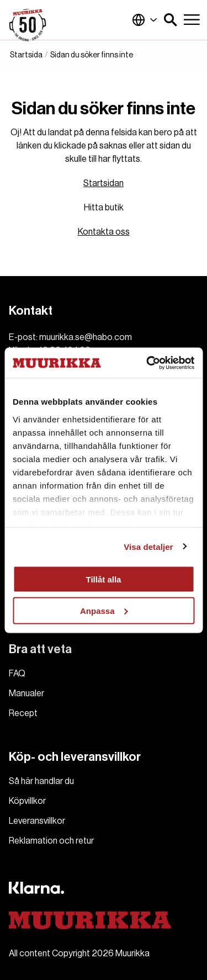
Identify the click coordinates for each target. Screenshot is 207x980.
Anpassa (104, 610)
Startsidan (104, 183)
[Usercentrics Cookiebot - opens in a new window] (147, 363)
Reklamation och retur (51, 841)
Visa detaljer (148, 546)
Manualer (26, 693)
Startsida (26, 55)
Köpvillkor (27, 801)
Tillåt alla (104, 579)
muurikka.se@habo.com (86, 337)
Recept (23, 713)
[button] (171, 20)
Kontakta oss (104, 232)
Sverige (145, 20)
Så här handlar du (41, 781)
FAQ (17, 674)
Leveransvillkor (37, 821)
